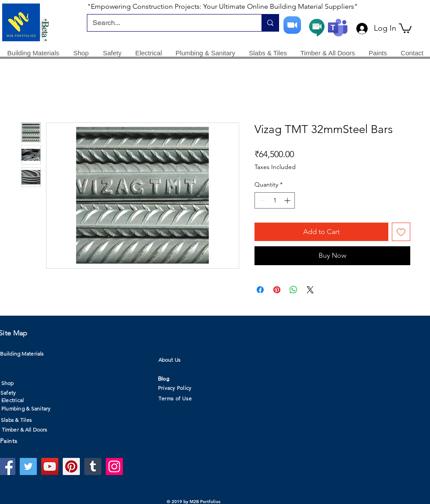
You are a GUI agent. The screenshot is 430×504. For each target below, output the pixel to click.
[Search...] (168, 23)
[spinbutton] (275, 200)
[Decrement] (261, 200)
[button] (405, 28)
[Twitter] (28, 466)
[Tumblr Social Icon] (93, 466)
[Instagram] (114, 466)
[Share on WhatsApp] (294, 290)
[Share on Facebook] (260, 290)
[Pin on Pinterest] (277, 290)
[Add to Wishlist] (401, 232)
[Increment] (288, 200)
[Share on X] (310, 290)
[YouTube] (50, 466)
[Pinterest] (71, 466)
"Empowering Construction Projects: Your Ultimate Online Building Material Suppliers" (222, 6)
